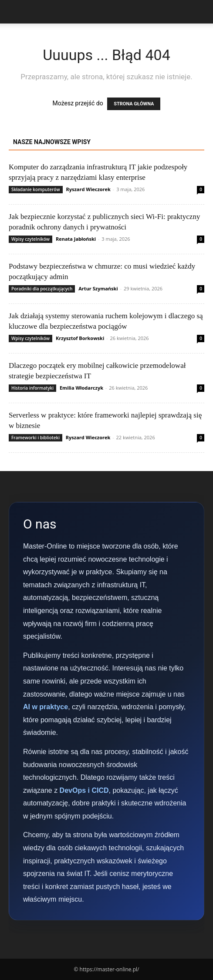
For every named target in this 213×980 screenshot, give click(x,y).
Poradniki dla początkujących (42, 289)
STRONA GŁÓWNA (134, 104)
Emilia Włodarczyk (81, 388)
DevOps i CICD (84, 790)
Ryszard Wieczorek (88, 189)
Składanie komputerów (36, 189)
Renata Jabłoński (76, 239)
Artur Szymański (98, 288)
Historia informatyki (32, 388)
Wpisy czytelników (30, 239)
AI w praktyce (46, 707)
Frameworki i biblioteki (35, 438)
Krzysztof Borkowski (80, 338)
